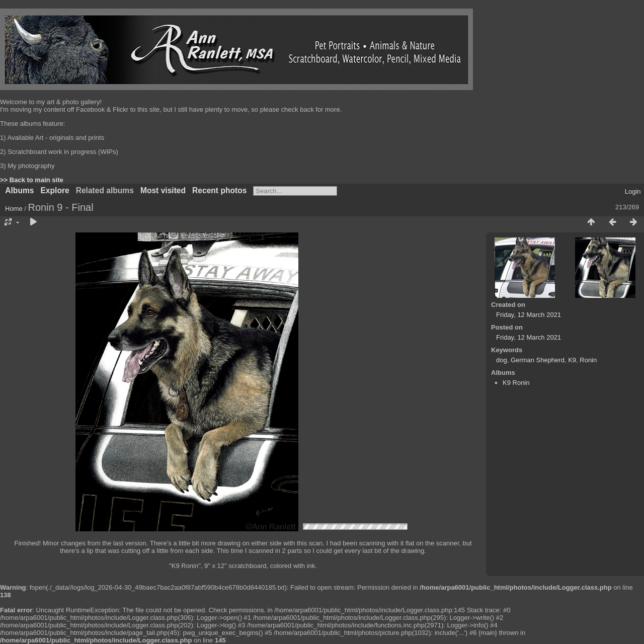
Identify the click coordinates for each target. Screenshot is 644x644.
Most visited (163, 190)
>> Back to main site (32, 180)
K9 (572, 360)
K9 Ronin (516, 383)
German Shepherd (538, 360)
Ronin (588, 360)
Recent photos (219, 190)
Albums (19, 190)
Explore (55, 190)
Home (14, 209)
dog (502, 360)
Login (633, 191)
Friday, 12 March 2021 (529, 315)
